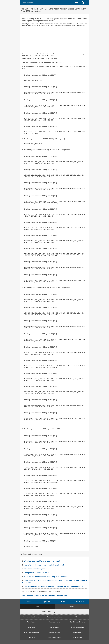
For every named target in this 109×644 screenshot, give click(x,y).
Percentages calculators (54, 617)
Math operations (78, 632)
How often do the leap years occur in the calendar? (44, 565)
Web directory (78, 637)
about (29, 602)
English (37, 607)
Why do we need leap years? (35, 569)
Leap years (31, 627)
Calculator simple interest (78, 622)
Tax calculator (31, 622)
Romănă (72, 607)
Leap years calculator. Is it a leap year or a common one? (45, 595)
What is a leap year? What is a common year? (42, 561)
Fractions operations (78, 627)
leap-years (28, 2)
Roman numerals (55, 632)
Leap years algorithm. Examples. (37, 573)
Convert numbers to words (31, 617)
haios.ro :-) (31, 637)
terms (63, 602)
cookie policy (80, 602)
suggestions (46, 602)
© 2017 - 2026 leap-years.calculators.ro (54, 612)
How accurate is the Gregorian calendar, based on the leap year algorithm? (53, 586)
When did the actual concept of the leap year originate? (46, 577)
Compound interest (54, 622)
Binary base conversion (31, 632)
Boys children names (54, 637)
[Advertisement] (55, 40)
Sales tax (78, 617)
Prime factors (54, 627)
